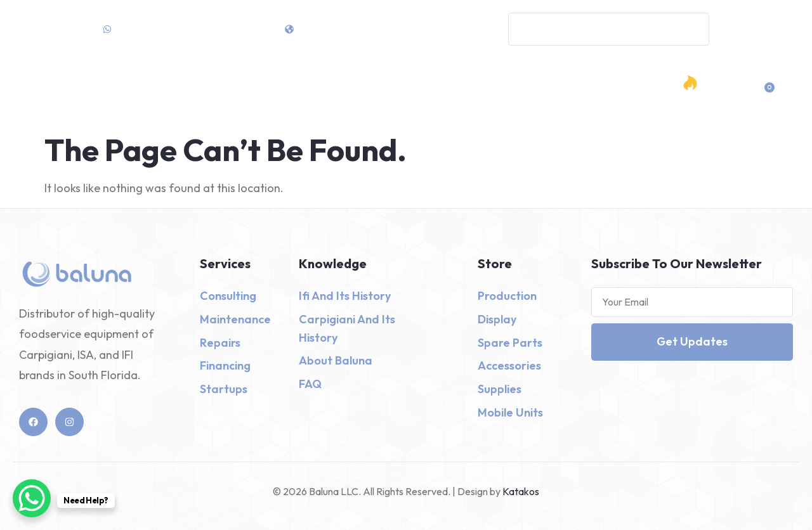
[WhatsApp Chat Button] (32, 498)
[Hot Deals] (690, 83)
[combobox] (609, 29)
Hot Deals (719, 94)
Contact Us (567, 92)
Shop (339, 93)
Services (397, 93)
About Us (512, 92)
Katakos (520, 491)
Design (457, 93)
